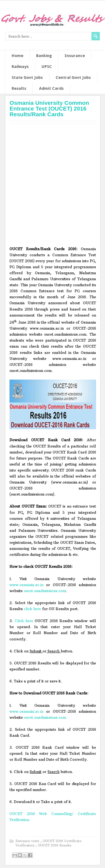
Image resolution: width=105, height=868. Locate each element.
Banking (44, 56)
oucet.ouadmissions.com (45, 591)
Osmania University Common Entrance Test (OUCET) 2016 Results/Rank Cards (49, 108)
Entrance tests (28, 841)
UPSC (47, 67)
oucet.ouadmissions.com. (45, 717)
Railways (20, 67)
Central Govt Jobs (73, 77)
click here (32, 609)
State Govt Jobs (27, 77)
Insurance (75, 56)
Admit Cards (51, 88)
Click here (24, 621)
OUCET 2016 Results (55, 845)
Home (17, 56)
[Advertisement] (52, 187)
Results (19, 88)
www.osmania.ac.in (26, 585)
